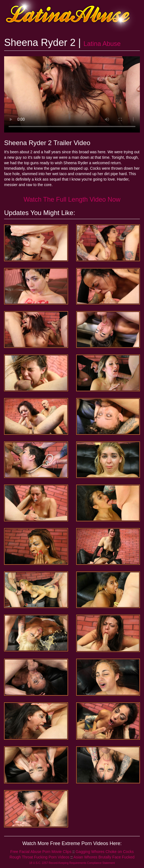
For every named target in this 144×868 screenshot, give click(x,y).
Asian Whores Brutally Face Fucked (104, 857)
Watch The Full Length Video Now (72, 199)
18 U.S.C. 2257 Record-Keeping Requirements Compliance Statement (72, 863)
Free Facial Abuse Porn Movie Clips (41, 852)
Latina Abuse (102, 44)
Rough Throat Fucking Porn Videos (39, 857)
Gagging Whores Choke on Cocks (105, 852)
